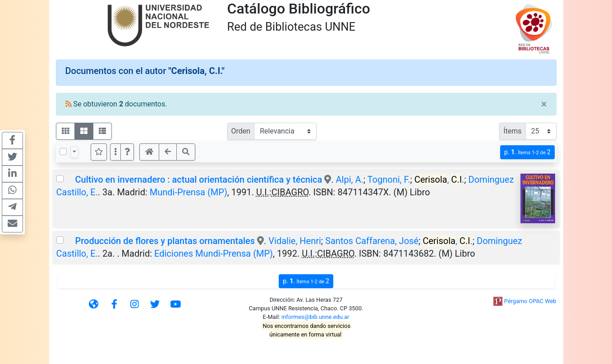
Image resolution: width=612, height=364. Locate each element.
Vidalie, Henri (295, 241)
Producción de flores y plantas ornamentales (165, 241)
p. (527, 152)
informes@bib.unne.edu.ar (315, 317)
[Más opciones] (115, 152)
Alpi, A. (350, 180)
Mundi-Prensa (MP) (189, 192)
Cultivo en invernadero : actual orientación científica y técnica (198, 180)
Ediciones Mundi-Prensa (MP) (214, 253)
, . (439, 180)
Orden (241, 131)
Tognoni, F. (389, 180)
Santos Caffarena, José (372, 241)
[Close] (544, 104)
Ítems (512, 131)
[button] (127, 152)
